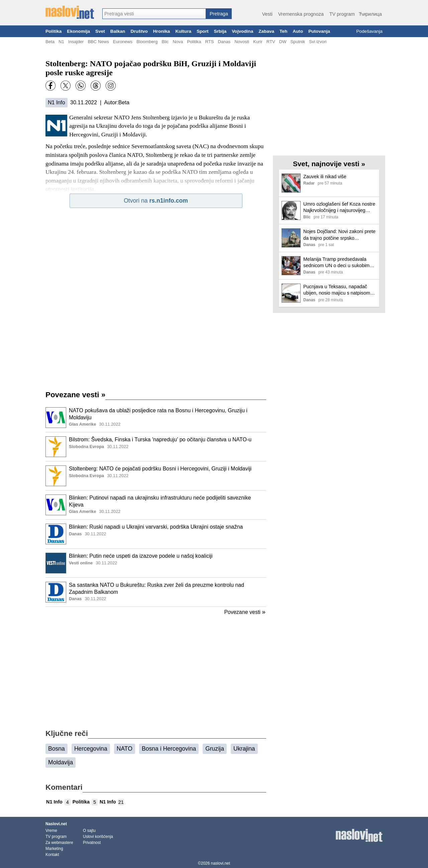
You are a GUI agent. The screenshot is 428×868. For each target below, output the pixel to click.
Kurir (258, 42)
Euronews (123, 42)
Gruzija (215, 749)
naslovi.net (221, 863)
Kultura (183, 31)
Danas (224, 42)
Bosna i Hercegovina (169, 749)
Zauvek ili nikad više (325, 177)
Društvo (139, 31)
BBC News (98, 42)
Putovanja (319, 31)
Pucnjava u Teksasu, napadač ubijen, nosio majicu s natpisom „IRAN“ (337, 290)
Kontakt (52, 855)
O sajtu (89, 831)
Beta (50, 42)
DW (283, 42)
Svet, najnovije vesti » (329, 164)
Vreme (51, 831)
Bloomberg (147, 42)
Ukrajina (244, 749)
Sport (203, 31)
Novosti (242, 42)
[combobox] (154, 14)
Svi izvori (318, 42)
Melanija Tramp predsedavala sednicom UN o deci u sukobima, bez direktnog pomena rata (338, 263)
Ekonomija (78, 31)
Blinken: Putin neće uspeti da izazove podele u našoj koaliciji (141, 556)
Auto (298, 31)
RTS (209, 42)
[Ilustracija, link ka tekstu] (56, 418)
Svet (100, 31)
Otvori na (156, 201)
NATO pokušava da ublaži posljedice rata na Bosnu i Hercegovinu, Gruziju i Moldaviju (158, 414)
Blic (165, 42)
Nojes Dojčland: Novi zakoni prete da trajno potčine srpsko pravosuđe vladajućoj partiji (339, 235)
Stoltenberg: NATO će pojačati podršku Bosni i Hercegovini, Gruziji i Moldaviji (160, 469)
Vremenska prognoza (301, 14)
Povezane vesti (75, 395)
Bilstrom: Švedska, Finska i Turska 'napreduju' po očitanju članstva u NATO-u (160, 440)
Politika (53, 31)
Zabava (266, 31)
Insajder (76, 42)
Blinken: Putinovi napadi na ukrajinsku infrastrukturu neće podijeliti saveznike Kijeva (160, 501)
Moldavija (61, 762)
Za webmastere (59, 843)
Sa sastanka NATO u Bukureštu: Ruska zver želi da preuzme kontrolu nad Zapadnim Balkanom (156, 588)
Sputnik (298, 42)
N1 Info (57, 102)
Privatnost (92, 843)
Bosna (57, 749)
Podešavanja (369, 31)
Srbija (220, 31)
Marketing (54, 849)
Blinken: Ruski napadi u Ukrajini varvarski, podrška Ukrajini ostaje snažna (156, 527)
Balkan (118, 31)
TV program (342, 14)
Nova (178, 42)
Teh (283, 31)
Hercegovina (91, 749)
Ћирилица (370, 14)
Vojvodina (242, 31)
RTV (271, 42)
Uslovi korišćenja (98, 837)
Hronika (162, 31)
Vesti (267, 14)
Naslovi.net (56, 824)
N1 (61, 42)
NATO (125, 749)
